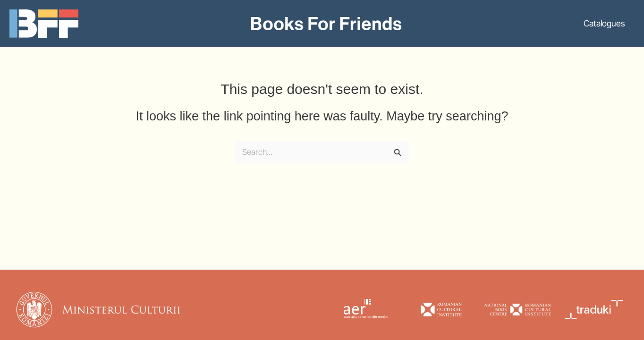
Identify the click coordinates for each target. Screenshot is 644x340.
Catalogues (604, 23)
